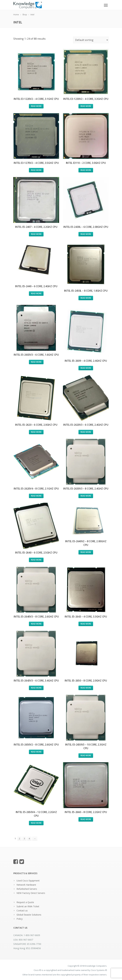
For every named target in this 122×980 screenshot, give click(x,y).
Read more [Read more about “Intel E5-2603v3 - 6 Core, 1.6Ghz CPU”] (36, 362)
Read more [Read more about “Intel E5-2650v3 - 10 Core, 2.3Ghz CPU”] (86, 755)
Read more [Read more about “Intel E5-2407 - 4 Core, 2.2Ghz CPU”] (36, 234)
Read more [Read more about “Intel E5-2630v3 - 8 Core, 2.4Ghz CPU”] (86, 496)
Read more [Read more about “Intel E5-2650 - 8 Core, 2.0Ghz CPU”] (86, 688)
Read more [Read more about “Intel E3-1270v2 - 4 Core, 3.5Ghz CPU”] (36, 170)
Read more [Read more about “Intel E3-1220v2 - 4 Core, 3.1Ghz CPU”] (36, 106)
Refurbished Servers (27, 889)
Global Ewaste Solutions (29, 915)
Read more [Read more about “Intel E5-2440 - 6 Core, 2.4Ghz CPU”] (36, 293)
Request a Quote (25, 902)
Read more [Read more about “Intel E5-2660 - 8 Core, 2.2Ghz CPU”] (86, 819)
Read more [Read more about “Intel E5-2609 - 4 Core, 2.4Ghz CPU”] (86, 368)
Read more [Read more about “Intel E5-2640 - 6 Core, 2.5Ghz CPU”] (36, 560)
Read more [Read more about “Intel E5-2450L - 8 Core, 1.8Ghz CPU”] (86, 298)
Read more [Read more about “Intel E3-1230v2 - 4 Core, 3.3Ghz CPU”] (86, 106)
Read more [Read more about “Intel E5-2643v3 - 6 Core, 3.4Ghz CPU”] (36, 688)
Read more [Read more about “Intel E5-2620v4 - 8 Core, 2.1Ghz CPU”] (36, 496)
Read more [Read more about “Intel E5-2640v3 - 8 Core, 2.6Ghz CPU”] (36, 624)
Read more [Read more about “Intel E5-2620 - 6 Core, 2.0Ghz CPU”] (36, 432)
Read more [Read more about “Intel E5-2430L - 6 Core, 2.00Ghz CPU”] (86, 234)
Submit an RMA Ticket (28, 906)
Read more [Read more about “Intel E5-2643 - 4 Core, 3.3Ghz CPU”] (86, 624)
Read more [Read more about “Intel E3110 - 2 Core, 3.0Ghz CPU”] (86, 170)
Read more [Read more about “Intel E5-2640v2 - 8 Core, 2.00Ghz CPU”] (86, 552)
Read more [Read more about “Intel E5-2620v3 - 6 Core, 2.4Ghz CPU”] (86, 432)
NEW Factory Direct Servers (31, 893)
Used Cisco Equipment (28, 881)
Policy (20, 919)
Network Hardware (26, 885)
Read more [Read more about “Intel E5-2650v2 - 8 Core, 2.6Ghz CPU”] (36, 752)
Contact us (22, 911)
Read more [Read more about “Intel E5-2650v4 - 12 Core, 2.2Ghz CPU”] (36, 823)
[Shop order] (91, 40)
